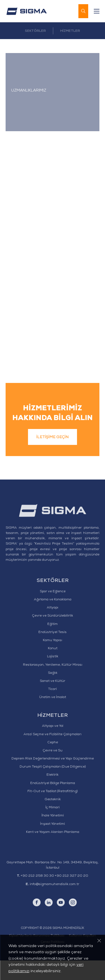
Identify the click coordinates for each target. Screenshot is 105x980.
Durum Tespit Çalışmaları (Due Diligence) (53, 787)
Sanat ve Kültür (53, 701)
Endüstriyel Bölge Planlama (53, 803)
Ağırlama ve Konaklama (53, 619)
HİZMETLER (70, 31)
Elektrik (53, 795)
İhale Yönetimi (53, 836)
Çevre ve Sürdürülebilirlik (53, 636)
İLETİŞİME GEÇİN (53, 457)
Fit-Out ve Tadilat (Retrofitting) (53, 811)
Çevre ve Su (53, 770)
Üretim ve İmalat (53, 717)
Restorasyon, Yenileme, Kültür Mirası (53, 685)
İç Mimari (53, 828)
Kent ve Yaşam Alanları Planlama (53, 852)
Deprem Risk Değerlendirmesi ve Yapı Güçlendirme (53, 778)
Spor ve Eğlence (53, 611)
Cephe (53, 762)
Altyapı (53, 628)
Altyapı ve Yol (53, 746)
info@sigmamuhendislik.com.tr (54, 904)
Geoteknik (53, 819)
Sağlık (53, 693)
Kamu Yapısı (53, 660)
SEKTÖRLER (35, 31)
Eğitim (53, 644)
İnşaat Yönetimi (53, 844)
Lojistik (53, 677)
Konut (53, 668)
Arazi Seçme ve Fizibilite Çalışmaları (53, 754)
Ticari (53, 709)
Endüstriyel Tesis (53, 652)
